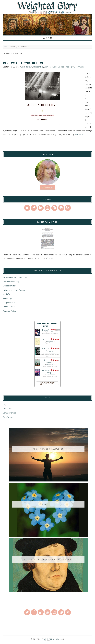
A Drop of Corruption (48, 350)
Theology (69, 67)
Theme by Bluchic (48, 641)
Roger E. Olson (9, 307)
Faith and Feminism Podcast (14, 290)
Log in (5, 404)
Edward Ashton (51, 332)
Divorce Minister (9, 286)
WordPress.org (9, 417)
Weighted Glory (51, 639)
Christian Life (38, 67)
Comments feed (9, 413)
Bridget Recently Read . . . (47, 325)
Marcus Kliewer (51, 365)
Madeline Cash (51, 341)
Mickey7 (46, 330)
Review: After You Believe (23, 63)
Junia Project (8, 298)
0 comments (79, 67)
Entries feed (8, 409)
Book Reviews (27, 67)
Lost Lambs (45, 339)
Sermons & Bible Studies (54, 67)
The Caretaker (49, 361)
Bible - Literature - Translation (15, 277)
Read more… (80, 134)
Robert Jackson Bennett (51, 353)
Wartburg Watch (9, 311)
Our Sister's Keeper (47, 371)
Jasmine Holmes (51, 375)
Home (6, 47)
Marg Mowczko (9, 302)
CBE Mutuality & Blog (11, 281)
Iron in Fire (7, 294)
